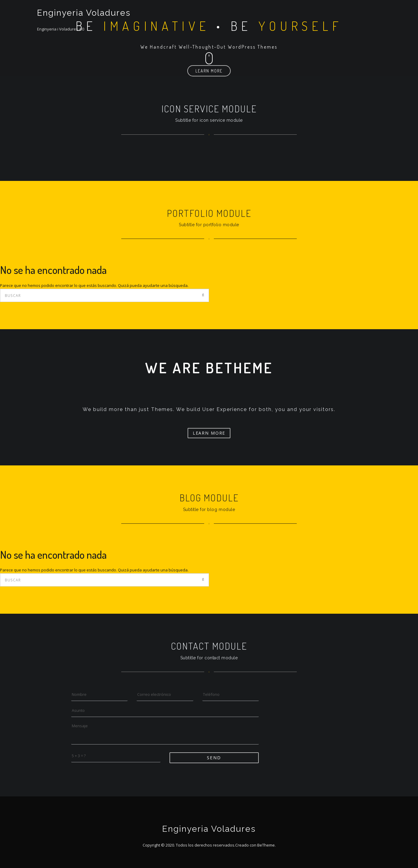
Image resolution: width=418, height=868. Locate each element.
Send (214, 757)
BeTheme (266, 845)
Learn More (209, 71)
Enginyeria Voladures (84, 13)
